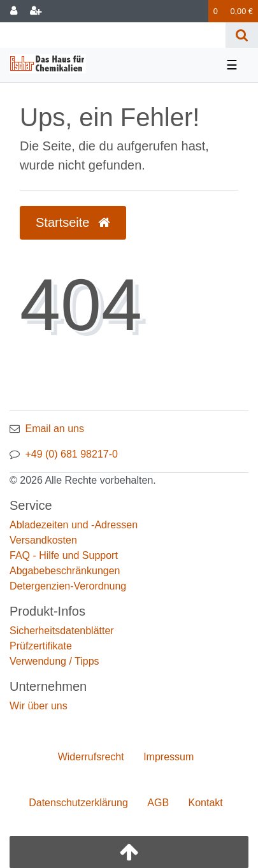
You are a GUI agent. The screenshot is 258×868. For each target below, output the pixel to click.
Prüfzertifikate (41, 646)
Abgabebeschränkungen (65, 571)
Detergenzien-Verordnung (68, 586)
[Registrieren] (36, 11)
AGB (158, 803)
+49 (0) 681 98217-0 (71, 454)
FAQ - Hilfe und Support (64, 555)
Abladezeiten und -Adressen (74, 525)
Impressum (168, 757)
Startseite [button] (73, 222)
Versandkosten (43, 540)
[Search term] (113, 35)
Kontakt (206, 803)
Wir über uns (39, 706)
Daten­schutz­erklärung (78, 803)
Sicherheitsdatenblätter (62, 631)
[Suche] (242, 35)
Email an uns (54, 429)
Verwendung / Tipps (54, 661)
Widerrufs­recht (91, 757)
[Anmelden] (14, 11)
